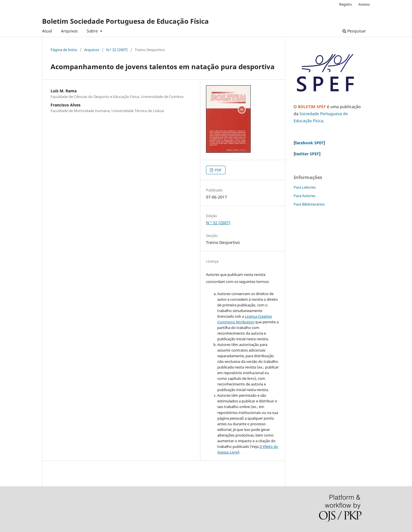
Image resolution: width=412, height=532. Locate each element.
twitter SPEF (307, 154)
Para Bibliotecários (309, 204)
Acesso (364, 4)
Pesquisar (354, 31)
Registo (345, 4)
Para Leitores (305, 187)
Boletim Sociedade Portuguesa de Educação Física (125, 21)
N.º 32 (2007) (117, 50)
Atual (47, 31)
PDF (218, 170)
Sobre (93, 31)
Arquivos (69, 31)
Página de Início (64, 50)
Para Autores (304, 196)
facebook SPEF (309, 143)
